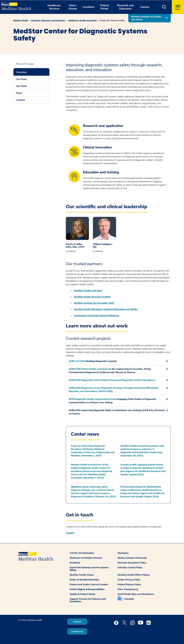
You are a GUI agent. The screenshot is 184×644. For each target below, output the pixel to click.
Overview (21, 72)
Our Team (21, 79)
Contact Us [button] (77, 632)
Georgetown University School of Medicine (97, 316)
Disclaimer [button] (123, 553)
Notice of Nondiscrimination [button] (84, 580)
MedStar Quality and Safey (88, 291)
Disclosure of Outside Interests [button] (86, 558)
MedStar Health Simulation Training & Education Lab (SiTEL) (106, 309)
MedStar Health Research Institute (92, 297)
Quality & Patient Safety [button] (82, 594)
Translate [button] (129, 599)
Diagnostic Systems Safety (112, 20)
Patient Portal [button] (105, 7)
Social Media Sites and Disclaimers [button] (136, 594)
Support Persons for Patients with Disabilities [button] (88, 600)
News (19, 93)
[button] (164, 7)
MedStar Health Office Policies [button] (134, 575)
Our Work (21, 86)
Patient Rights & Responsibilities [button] (87, 589)
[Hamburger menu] (178, 7)
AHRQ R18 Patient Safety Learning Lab (90, 369)
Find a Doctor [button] (73, 7)
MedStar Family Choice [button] (82, 575)
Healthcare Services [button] (54, 7)
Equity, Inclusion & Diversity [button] (132, 558)
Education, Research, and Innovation (48, 20)
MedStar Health (21, 20)
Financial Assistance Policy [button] (132, 563)
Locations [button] (89, 7)
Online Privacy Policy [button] (129, 580)
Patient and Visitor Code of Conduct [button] (89, 585)
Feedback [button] (75, 563)
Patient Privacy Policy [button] (129, 585)
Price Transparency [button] (128, 589)
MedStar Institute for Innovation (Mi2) (94, 303)
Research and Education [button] (125, 7)
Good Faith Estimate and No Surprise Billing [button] (89, 569)
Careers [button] (145, 7)
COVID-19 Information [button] (82, 553)
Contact (20, 100)
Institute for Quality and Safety (82, 20)
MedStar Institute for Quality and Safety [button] (146, 18)
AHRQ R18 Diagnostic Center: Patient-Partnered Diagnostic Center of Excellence (112, 380)
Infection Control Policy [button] (130, 568)
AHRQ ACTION (77, 361)
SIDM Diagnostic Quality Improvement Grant (92, 399)
